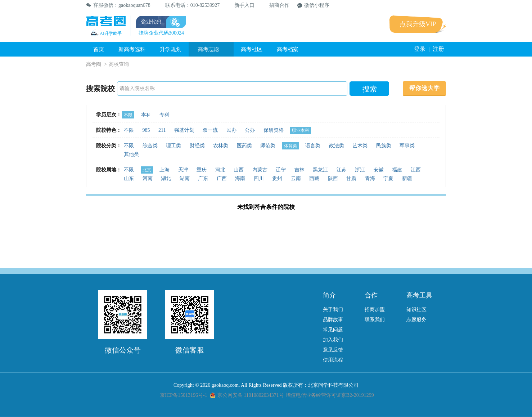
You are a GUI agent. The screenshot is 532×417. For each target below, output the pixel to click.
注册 (438, 49)
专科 (164, 115)
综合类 (150, 146)
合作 (371, 295)
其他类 (131, 154)
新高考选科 (132, 49)
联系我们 (375, 320)
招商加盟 (375, 310)
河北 (220, 170)
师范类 (268, 146)
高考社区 (252, 49)
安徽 (379, 170)
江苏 (342, 170)
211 (162, 130)
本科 (146, 115)
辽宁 (281, 170)
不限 (128, 115)
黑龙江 (320, 170)
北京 (147, 170)
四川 (259, 178)
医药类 (244, 146)
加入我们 (333, 340)
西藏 (314, 178)
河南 (148, 178)
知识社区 (416, 310)
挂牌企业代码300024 (161, 33)
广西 (222, 178)
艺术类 (360, 146)
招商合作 (276, 5)
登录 (420, 49)
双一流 (210, 130)
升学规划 (171, 49)
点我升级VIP (418, 24)
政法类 (337, 146)
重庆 (202, 170)
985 (146, 130)
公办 (250, 130)
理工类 (173, 146)
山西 (239, 170)
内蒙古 (260, 170)
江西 (416, 170)
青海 (370, 178)
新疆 (407, 178)
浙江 (360, 170)
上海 (164, 170)
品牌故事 (333, 320)
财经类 (197, 146)
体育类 (290, 146)
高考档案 (288, 49)
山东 (129, 178)
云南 (296, 178)
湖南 (185, 178)
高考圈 (94, 64)
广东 (203, 178)
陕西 (333, 178)
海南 (240, 178)
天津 (183, 170)
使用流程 (333, 360)
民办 (231, 130)
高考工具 (419, 295)
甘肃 (351, 178)
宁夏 (388, 178)
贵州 (277, 178)
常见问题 (333, 330)
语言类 (313, 146)
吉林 (299, 170)
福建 (397, 170)
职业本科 (301, 130)
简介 (329, 295)
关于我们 (333, 310)
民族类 (384, 146)
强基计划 (184, 130)
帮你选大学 (425, 88)
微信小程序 (313, 5)
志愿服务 (416, 320)
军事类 (407, 146)
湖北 (166, 178)
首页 (99, 49)
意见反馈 (333, 350)
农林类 (221, 146)
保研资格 (274, 130)
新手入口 (241, 5)
